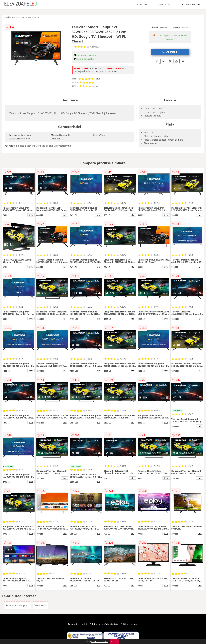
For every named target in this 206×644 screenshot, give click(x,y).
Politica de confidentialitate (104, 624)
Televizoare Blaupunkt (31, 17)
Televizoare (141, 4)
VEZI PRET (170, 52)
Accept (115, 641)
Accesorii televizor (191, 4)
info (31, 215)
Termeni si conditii (78, 624)
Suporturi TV (164, 4)
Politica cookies (129, 624)
